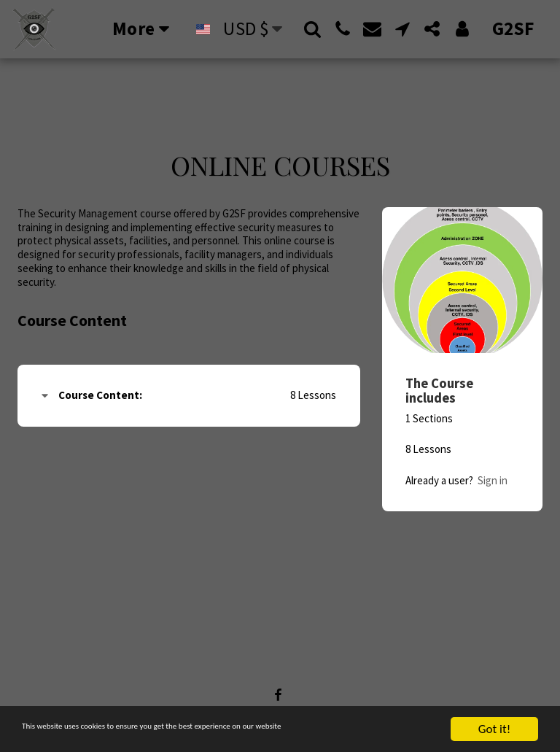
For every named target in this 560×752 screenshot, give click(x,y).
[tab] (189, 396)
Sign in (493, 480)
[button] (312, 29)
